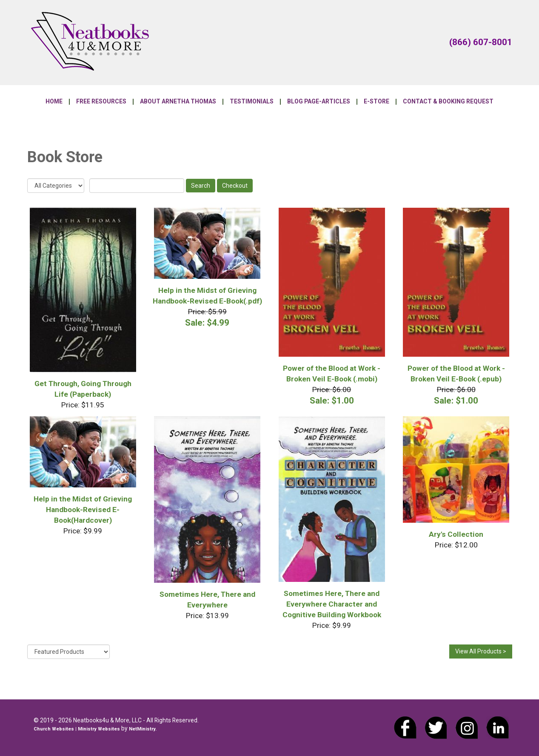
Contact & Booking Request (448, 102)
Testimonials (252, 102)
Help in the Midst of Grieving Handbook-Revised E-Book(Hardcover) (83, 510)
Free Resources (101, 102)
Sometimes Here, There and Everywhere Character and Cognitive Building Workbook (332, 604)
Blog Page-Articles (319, 102)
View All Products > (481, 651)
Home (54, 102)
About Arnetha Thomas (178, 102)
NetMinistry (142, 729)
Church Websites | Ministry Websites (77, 729)
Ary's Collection (456, 534)
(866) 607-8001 (481, 42)
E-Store (376, 102)
